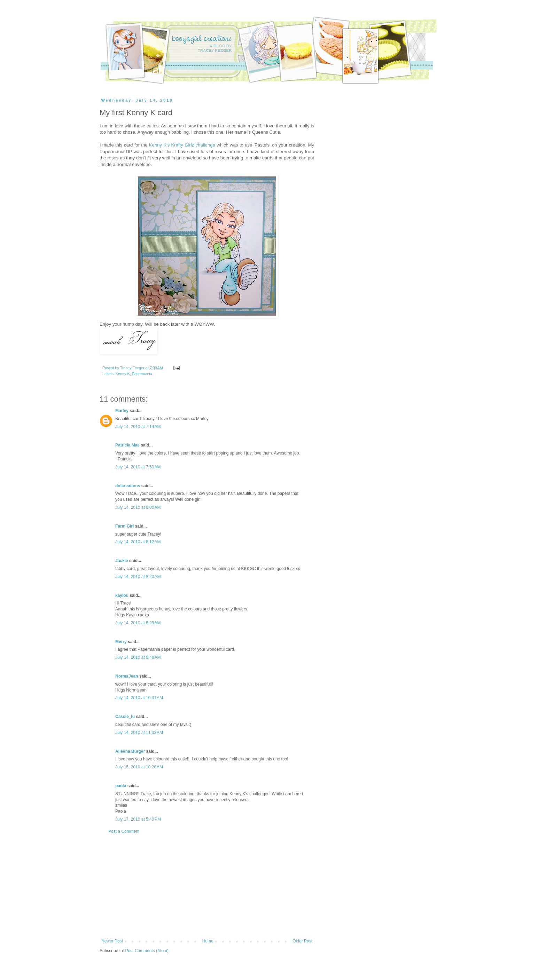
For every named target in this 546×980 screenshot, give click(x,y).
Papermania (142, 374)
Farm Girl (124, 526)
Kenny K (123, 374)
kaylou (122, 595)
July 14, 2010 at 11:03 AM (139, 733)
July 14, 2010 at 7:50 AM (138, 467)
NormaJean (127, 676)
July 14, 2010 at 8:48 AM (138, 657)
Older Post (302, 941)
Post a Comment (124, 831)
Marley (122, 411)
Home (208, 941)
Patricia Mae (127, 445)
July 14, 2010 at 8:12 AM (138, 542)
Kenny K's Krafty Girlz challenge (182, 145)
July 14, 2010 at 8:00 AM (138, 507)
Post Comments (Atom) (147, 951)
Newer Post (112, 941)
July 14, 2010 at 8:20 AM (138, 577)
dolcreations (128, 486)
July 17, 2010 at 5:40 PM (138, 819)
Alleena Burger (130, 751)
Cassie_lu (125, 717)
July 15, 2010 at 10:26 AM (139, 767)
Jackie (122, 561)
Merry (121, 642)
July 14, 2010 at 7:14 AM (138, 427)
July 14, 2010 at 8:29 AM (138, 623)
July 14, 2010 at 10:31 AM (139, 698)
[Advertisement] (207, 886)
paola (121, 786)
